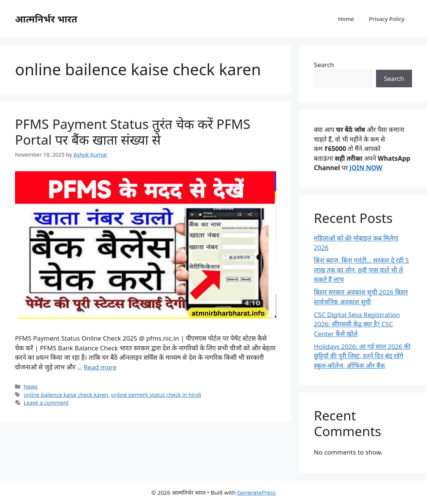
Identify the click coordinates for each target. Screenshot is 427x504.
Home (346, 19)
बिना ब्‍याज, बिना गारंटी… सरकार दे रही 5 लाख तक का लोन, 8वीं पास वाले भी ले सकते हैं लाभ (361, 270)
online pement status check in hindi (156, 395)
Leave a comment (46, 403)
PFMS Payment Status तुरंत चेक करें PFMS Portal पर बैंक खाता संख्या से (133, 132)
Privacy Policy (387, 19)
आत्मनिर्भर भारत (46, 19)
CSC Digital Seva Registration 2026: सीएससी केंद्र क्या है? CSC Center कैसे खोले (357, 324)
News (31, 387)
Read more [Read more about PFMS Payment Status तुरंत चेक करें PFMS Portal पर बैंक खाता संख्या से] (100, 367)
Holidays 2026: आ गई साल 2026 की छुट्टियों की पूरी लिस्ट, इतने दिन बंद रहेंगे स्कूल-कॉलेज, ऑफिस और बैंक (362, 356)
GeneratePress (256, 492)
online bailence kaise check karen (66, 395)
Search (324, 65)
